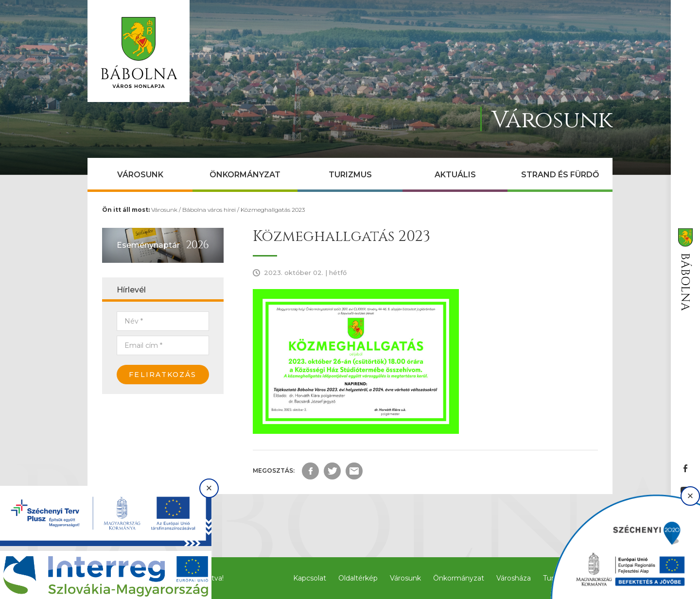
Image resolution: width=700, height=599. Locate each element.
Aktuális (455, 175)
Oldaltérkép (358, 578)
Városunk (140, 175)
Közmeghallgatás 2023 (273, 210)
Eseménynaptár (148, 245)
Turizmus (350, 175)
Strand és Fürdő (560, 175)
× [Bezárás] (209, 488)
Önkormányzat (245, 175)
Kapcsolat (310, 578)
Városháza (514, 578)
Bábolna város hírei (209, 210)
